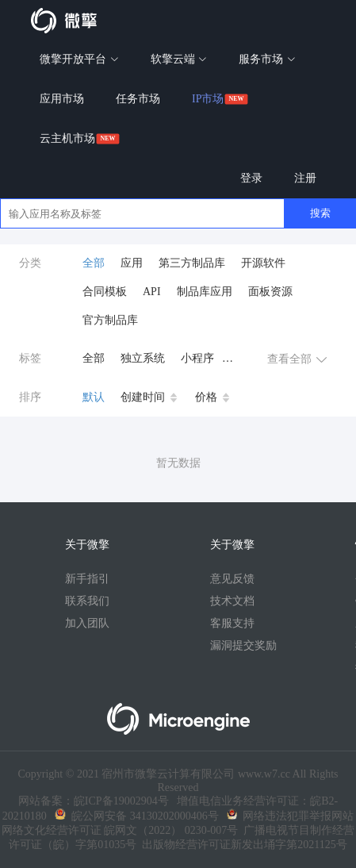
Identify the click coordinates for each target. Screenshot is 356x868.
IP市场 (208, 99)
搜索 (320, 213)
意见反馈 (232, 579)
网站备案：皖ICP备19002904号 (94, 801)
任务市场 (138, 99)
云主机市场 (67, 138)
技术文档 (232, 601)
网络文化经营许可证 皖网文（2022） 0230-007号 (120, 830)
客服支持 (232, 623)
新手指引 (87, 579)
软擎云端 (179, 59)
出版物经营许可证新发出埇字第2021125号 (241, 845)
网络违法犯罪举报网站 (290, 816)
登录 (251, 178)
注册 (305, 178)
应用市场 (62, 99)
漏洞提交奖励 (243, 645)
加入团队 (87, 623)
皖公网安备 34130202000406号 (137, 816)
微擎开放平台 (79, 59)
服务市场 (267, 59)
